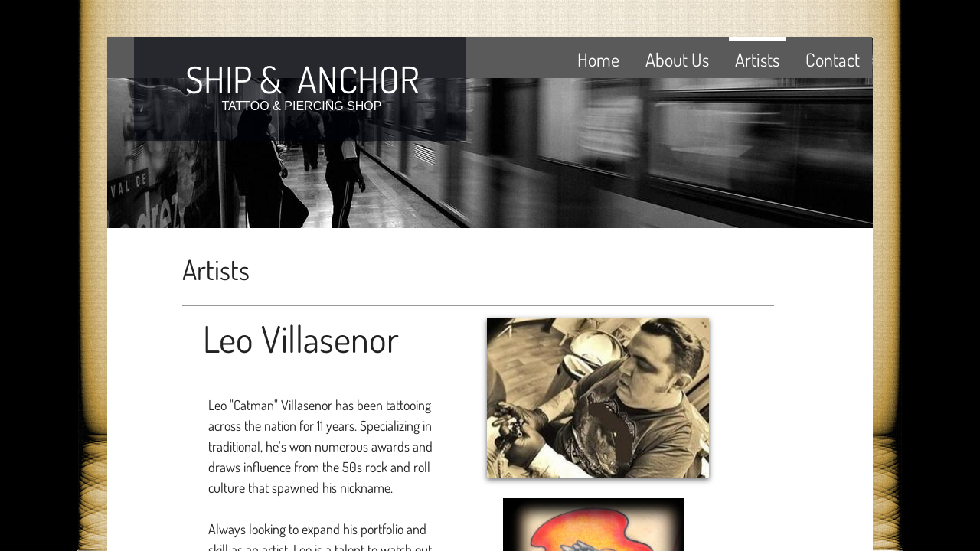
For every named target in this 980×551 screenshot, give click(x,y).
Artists (757, 59)
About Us (677, 59)
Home (598, 59)
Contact (833, 59)
